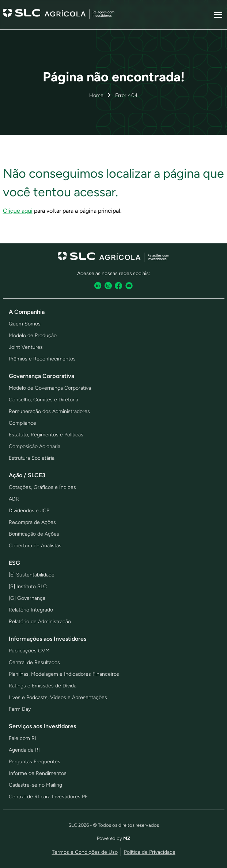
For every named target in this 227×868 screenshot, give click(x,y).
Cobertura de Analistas (35, 546)
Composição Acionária (35, 446)
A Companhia (27, 312)
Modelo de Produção (33, 335)
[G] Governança (27, 598)
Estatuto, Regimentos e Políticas (46, 435)
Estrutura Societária (32, 458)
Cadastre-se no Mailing (35, 785)
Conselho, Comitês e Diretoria (43, 400)
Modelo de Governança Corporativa (50, 388)
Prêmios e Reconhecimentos (42, 359)
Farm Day (20, 709)
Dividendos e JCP (29, 511)
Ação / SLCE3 (27, 475)
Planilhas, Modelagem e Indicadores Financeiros (64, 674)
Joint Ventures (26, 347)
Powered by (113, 838)
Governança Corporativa (41, 376)
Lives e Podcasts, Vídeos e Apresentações (58, 697)
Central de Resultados (34, 662)
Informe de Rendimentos (38, 773)
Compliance (22, 423)
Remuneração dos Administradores (49, 411)
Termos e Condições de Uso (85, 852)
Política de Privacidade (150, 852)
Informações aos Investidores (48, 639)
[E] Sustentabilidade (32, 575)
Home (96, 95)
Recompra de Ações (32, 522)
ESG (14, 563)
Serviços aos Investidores (42, 726)
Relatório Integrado (31, 610)
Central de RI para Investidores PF (48, 797)
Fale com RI (22, 738)
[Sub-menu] (218, 15)
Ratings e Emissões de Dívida (43, 686)
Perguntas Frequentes (35, 762)
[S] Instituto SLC (28, 587)
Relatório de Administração (40, 622)
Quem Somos (25, 324)
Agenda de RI (24, 750)
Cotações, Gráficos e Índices (42, 487)
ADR (14, 499)
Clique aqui (18, 211)
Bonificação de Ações (34, 534)
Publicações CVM (29, 651)
